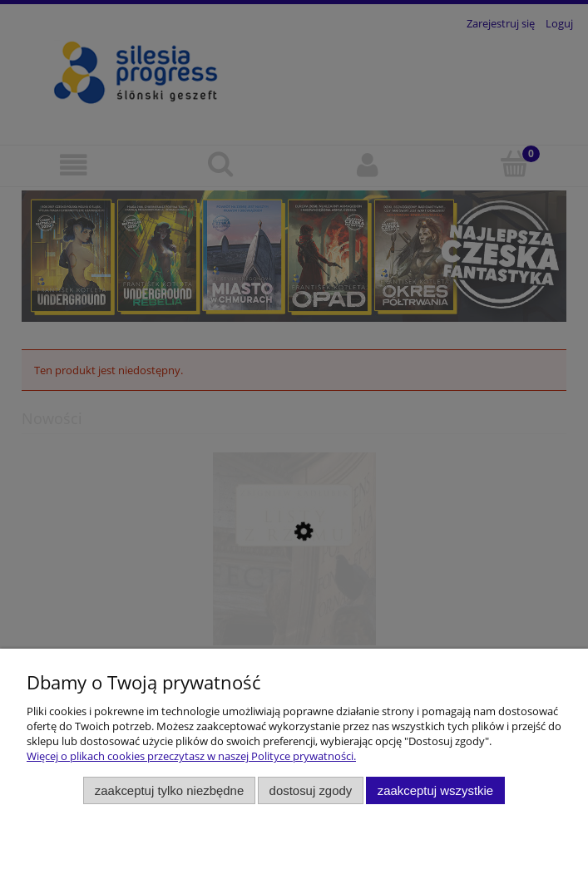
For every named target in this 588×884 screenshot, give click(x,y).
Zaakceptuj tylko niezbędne (169, 790)
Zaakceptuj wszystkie (435, 790)
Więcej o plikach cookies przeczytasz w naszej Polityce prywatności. (191, 756)
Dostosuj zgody (311, 790)
